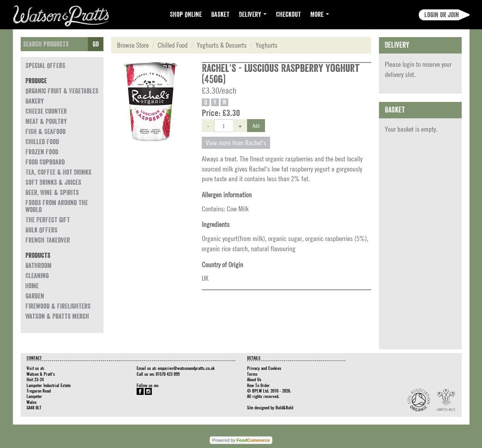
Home (32, 286)
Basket (220, 14)
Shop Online (186, 14)
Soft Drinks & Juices (53, 182)
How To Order (258, 385)
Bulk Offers (41, 230)
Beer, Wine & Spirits (52, 193)
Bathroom (38, 266)
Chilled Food (42, 142)
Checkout (288, 14)
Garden (35, 296)
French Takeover (48, 240)
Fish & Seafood (45, 132)
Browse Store (133, 45)
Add (256, 125)
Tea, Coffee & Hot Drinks (58, 172)
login (408, 64)
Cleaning (37, 276)
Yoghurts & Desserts (222, 45)
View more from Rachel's (236, 143)
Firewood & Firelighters (58, 306)
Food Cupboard (45, 162)
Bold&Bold (284, 407)
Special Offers (45, 66)
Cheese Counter (46, 111)
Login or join (442, 15)
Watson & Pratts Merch (57, 316)
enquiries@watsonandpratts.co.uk (186, 368)
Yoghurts (267, 45)
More (320, 14)
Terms (252, 374)
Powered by (241, 440)
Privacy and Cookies (264, 368)
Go (96, 44)
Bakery (35, 101)
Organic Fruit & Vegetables (62, 91)
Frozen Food (42, 152)
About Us (254, 379)
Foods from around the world (57, 206)
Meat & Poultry (46, 121)
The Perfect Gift (48, 220)
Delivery (253, 14)
